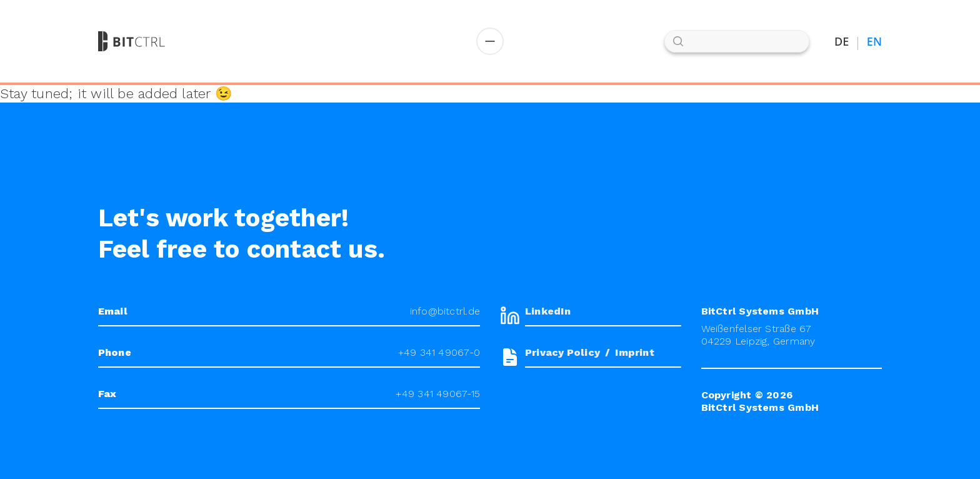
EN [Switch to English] (874, 42)
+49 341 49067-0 (439, 352)
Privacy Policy (562, 352)
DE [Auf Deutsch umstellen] (842, 42)
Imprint (635, 352)
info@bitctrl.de (445, 311)
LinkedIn (548, 311)
